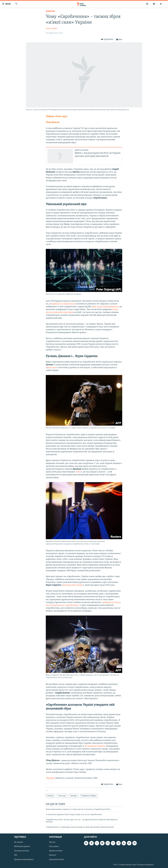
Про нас (52, 842)
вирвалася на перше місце (63, 304)
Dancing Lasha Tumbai (73, 585)
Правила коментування (24, 860)
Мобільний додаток (22, 847)
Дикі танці (52, 368)
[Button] (107, 39)
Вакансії (53, 855)
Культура (50, 11)
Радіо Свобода (51, 29)
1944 (79, 472)
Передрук (50, 778)
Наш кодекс (54, 847)
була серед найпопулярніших (106, 307)
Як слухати (19, 842)
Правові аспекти (56, 851)
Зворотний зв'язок (57, 860)
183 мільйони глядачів (95, 746)
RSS (16, 855)
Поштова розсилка (22, 851)
